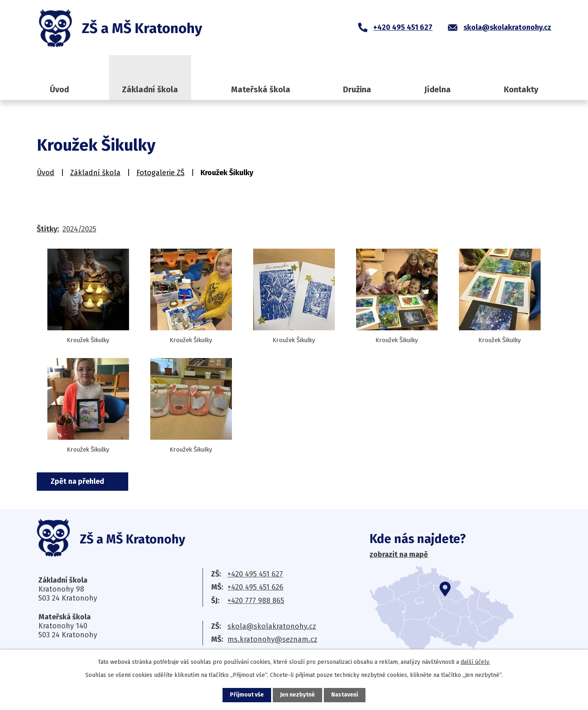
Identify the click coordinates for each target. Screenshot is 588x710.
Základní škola (150, 89)
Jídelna (438, 89)
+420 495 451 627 (255, 574)
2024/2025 (79, 229)
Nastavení (345, 695)
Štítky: (48, 229)
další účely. (475, 662)
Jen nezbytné (297, 695)
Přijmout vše (247, 695)
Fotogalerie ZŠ (160, 173)
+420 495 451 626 (255, 587)
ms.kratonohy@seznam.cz (272, 639)
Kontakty (521, 89)
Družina (357, 89)
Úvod (59, 89)
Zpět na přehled (78, 481)
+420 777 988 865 (256, 601)
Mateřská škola (261, 89)
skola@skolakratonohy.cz (272, 626)
